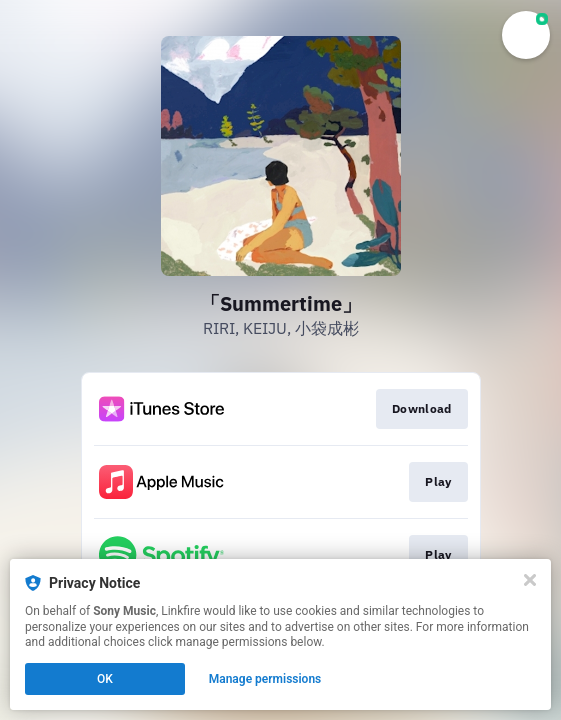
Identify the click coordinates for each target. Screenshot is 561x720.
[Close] (530, 580)
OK (105, 679)
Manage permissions (265, 679)
